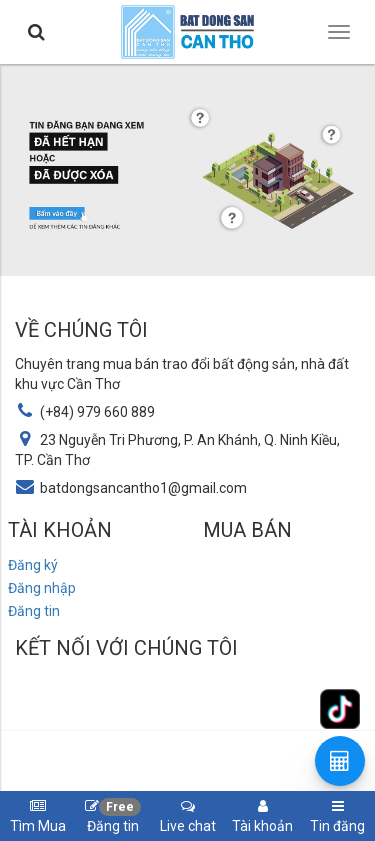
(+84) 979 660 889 (97, 412)
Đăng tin (34, 611)
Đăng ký (33, 565)
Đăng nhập (42, 588)
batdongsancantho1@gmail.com (143, 488)
